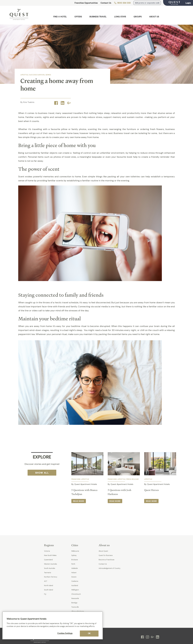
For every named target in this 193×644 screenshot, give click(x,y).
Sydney (74, 555)
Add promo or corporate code (147, 3)
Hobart (74, 573)
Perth (73, 564)
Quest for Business (106, 555)
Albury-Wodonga (78, 611)
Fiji (45, 594)
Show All (42, 473)
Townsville (75, 607)
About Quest (103, 551)
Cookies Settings (65, 633)
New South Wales (50, 555)
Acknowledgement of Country (109, 568)
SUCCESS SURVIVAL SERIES (40, 75)
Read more (79, 501)
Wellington (75, 590)
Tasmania (48, 573)
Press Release (132, 479)
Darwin (74, 577)
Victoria (47, 551)
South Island (49, 590)
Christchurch (76, 594)
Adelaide (75, 568)
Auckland (75, 585)
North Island (49, 585)
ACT (46, 581)
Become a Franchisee (106, 560)
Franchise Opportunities (86, 3)
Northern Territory (51, 577)
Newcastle (75, 598)
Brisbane (75, 560)
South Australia (50, 568)
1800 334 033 (122, 3)
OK (89, 633)
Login (188, 3)
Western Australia (50, 564)
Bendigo (74, 603)
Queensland (48, 560)
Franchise (76, 479)
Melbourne (75, 551)
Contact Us (106, 3)
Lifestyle (24, 75)
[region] (53, 625)
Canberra (75, 581)
